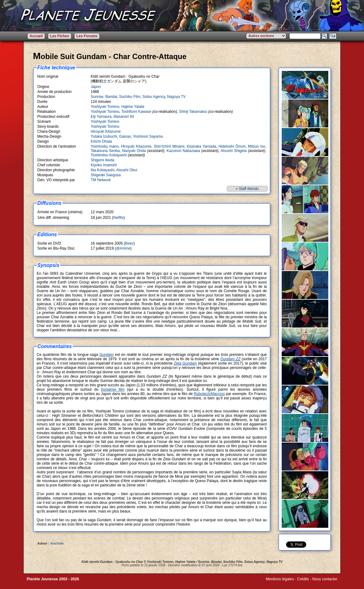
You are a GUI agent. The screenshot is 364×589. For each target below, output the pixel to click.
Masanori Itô (124, 117)
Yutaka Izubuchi (104, 136)
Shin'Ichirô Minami (169, 146)
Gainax (125, 136)
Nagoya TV (176, 97)
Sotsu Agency (154, 97)
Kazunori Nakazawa (183, 151)
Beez (129, 243)
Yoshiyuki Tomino (105, 107)
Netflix (118, 218)
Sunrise (97, 97)
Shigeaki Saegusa (106, 175)
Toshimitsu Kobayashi (109, 155)
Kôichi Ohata (101, 141)
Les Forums (87, 36)
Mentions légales (280, 579)
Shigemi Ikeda (102, 160)
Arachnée (57, 543)
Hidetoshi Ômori (232, 146)
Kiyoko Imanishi (104, 165)
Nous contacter (325, 579)
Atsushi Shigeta (234, 151)
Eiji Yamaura (101, 117)
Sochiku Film (130, 97)
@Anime (123, 248)
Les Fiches (60, 36)
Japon (96, 87)
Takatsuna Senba (105, 151)
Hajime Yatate (133, 107)
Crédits (303, 579)
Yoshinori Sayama (148, 136)
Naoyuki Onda (134, 151)
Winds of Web (277, 583)
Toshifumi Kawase (136, 112)
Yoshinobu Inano (105, 146)
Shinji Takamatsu (193, 112)
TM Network (101, 180)
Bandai (111, 97)
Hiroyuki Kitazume (106, 131)
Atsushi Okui (127, 170)
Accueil (36, 36)
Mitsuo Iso (257, 146)
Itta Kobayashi (102, 170)
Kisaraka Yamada (201, 146)
